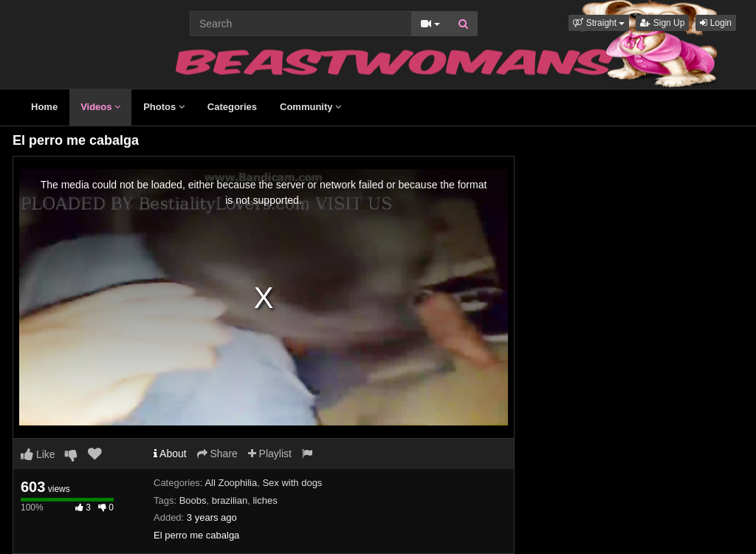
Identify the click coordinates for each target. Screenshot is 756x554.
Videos (100, 107)
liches (265, 500)
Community (310, 107)
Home (44, 107)
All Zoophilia (231, 483)
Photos (164, 107)
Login (716, 23)
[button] (599, 23)
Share (217, 454)
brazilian (230, 500)
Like (38, 454)
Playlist (270, 454)
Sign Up (662, 23)
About (170, 454)
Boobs (193, 500)
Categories (232, 107)
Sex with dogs (292, 483)
